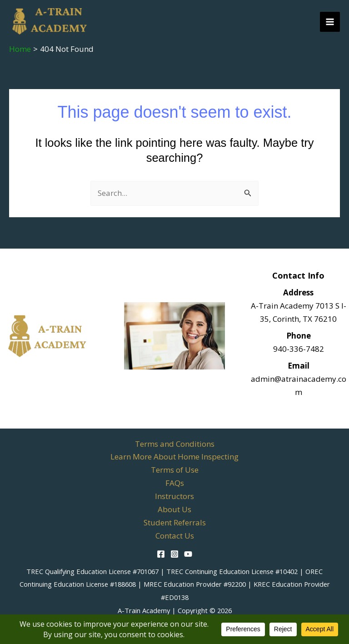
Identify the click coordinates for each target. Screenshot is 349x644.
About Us (174, 509)
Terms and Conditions (175, 444)
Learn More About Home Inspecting (174, 457)
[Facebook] (161, 554)
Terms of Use (175, 470)
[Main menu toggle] (330, 22)
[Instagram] (174, 554)
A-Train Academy (144, 610)
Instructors (174, 496)
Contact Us (175, 536)
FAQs (175, 483)
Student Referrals (175, 522)
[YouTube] (188, 554)
